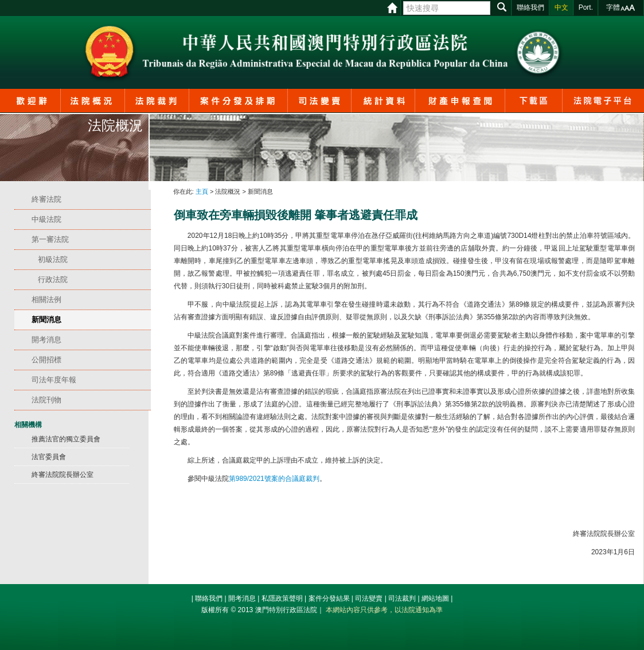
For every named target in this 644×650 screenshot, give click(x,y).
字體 (613, 7)
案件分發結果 (329, 598)
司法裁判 (402, 598)
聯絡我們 (209, 598)
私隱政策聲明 (282, 598)
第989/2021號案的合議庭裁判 (274, 479)
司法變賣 (369, 598)
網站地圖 (435, 598)
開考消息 (242, 598)
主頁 (202, 191)
